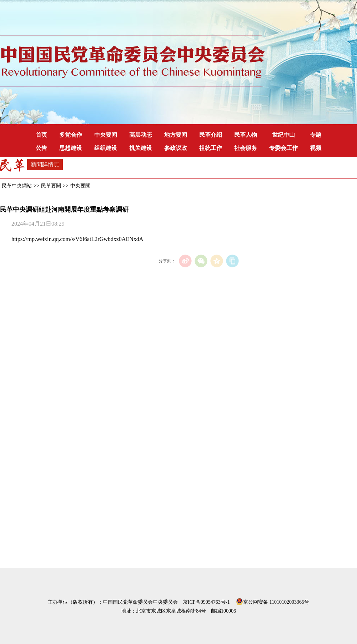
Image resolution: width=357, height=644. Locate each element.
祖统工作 (211, 148)
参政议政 (176, 148)
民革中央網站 (17, 186)
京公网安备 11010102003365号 (273, 601)
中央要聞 (80, 186)
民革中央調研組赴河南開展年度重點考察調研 (64, 210)
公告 (41, 148)
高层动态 (141, 135)
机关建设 (141, 148)
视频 (316, 148)
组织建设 (106, 148)
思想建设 (71, 148)
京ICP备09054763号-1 (206, 602)
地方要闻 (176, 135)
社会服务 (246, 148)
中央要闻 (106, 135)
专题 (316, 135)
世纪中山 (283, 135)
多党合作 (71, 135)
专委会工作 (283, 148)
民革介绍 (211, 135)
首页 (41, 135)
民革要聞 (51, 186)
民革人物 (246, 135)
